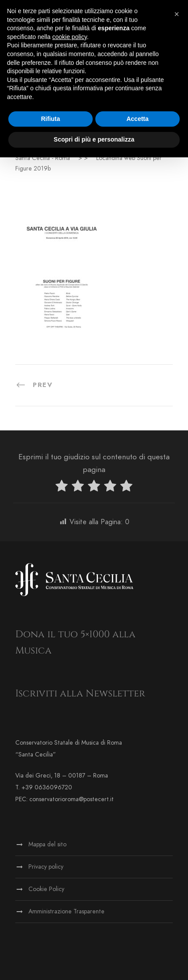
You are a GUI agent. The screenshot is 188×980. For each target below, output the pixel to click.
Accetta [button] (138, 119)
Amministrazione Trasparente (66, 911)
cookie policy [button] (70, 37)
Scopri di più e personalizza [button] (94, 139)
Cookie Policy (46, 889)
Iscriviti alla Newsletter (80, 694)
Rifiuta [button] (51, 119)
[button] (177, 14)
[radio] (62, 488)
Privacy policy (46, 867)
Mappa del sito (47, 844)
